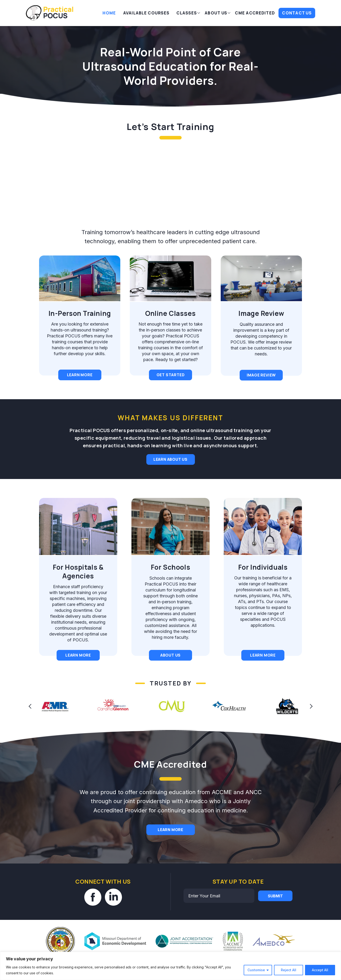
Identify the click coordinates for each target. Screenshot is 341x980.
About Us (216, 13)
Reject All (289, 970)
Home (109, 13)
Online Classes (162, 313)
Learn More (75, 375)
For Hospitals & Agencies (74, 571)
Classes (187, 13)
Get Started (162, 375)
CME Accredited (255, 13)
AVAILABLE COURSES (146, 13)
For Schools (162, 567)
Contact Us (297, 13)
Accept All (320, 970)
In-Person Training (75, 313)
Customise (256, 970)
